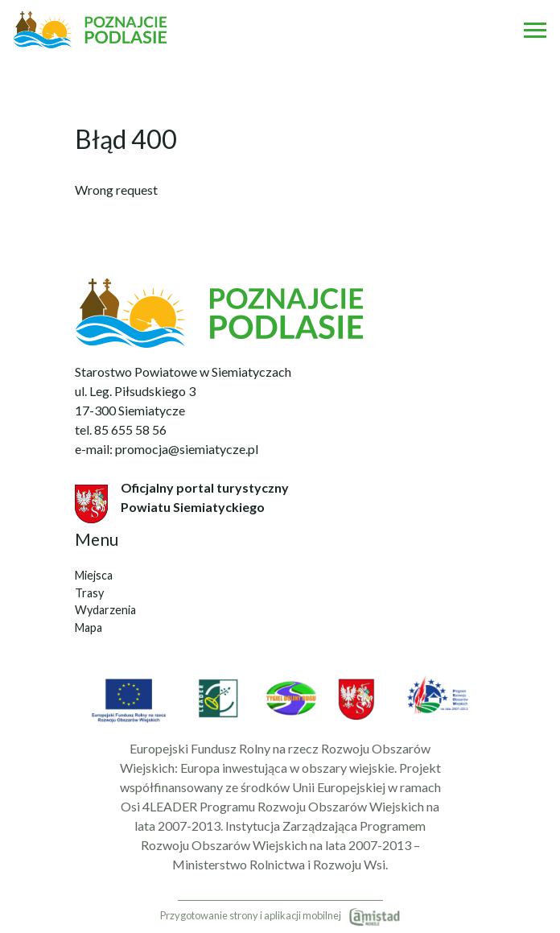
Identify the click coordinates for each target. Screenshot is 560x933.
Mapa (89, 628)
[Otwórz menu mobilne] (535, 30)
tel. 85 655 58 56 (121, 429)
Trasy (89, 593)
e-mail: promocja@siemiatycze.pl (167, 449)
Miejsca (94, 575)
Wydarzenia (105, 610)
